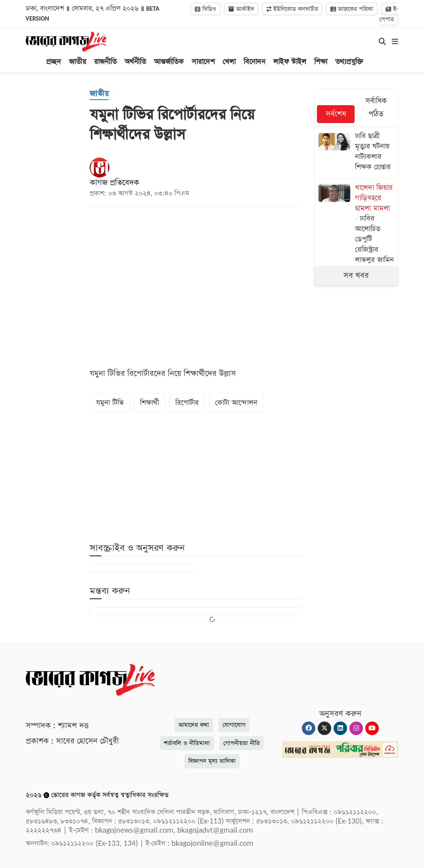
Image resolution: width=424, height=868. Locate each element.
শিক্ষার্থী (150, 403)
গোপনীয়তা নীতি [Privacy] (242, 743)
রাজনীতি (105, 62)
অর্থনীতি (135, 62)
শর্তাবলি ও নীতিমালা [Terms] (187, 743)
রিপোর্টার (187, 403)
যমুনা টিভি (110, 403)
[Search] (382, 42)
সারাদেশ (203, 62)
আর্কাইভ (241, 9)
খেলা (229, 62)
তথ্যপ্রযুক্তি (349, 62)
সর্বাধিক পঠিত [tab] (376, 108)
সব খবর (356, 275)
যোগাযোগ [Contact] (234, 725)
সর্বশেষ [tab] (336, 114)
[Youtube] (372, 728)
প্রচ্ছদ (54, 62)
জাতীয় (78, 62)
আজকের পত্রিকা (352, 9)
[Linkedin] (340, 728)
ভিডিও (205, 9)
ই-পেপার (389, 14)
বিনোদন (254, 62)
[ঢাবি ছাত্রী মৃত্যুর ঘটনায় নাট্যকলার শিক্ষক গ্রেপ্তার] (356, 153)
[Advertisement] (374, 429)
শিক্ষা (321, 62)
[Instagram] (356, 728)
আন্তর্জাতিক (169, 62)
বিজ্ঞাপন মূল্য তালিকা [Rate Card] (212, 761)
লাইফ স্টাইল (290, 62)
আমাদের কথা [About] (194, 725)
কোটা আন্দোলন (236, 403)
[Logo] (66, 41)
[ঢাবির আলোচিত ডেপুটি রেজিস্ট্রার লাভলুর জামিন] (356, 225)
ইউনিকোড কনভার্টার (292, 9)
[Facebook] (309, 728)
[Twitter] (324, 728)
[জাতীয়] (99, 94)
